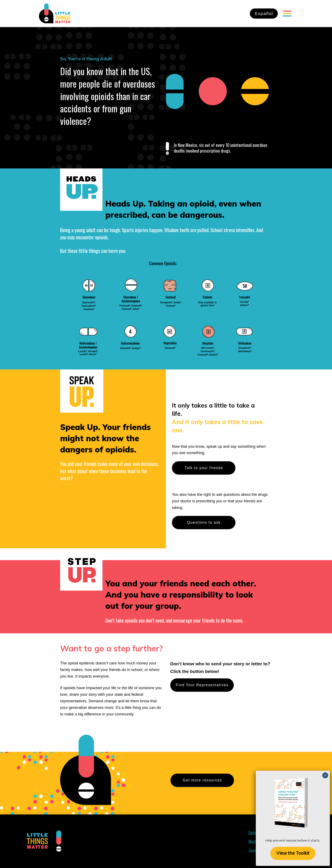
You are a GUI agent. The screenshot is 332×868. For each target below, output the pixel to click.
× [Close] (325, 61)
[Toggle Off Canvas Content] (287, 14)
